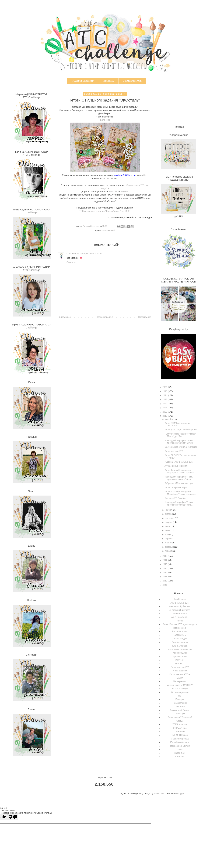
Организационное (180, 692)
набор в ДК (180, 753)
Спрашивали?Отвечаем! (180, 717)
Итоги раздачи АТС (174, 451)
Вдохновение (180, 628)
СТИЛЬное (180, 706)
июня (168, 530)
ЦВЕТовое (180, 732)
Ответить (71, 262)
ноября (169, 510)
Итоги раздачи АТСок (180, 674)
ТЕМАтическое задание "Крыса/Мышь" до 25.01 (105, 211)
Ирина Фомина (180, 657)
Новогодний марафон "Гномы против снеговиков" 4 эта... (179, 478)
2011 (165, 585)
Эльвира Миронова (180, 739)
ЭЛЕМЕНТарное (180, 735)
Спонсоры (180, 714)
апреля (169, 539)
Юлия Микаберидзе (180, 742)
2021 (165, 408)
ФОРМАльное (180, 728)
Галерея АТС (180, 635)
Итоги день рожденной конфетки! (181, 430)
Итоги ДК (180, 660)
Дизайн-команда (180, 642)
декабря (169, 419)
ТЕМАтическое (180, 724)
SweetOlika (159, 793)
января (169, 551)
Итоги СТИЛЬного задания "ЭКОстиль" (177, 424)
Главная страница (83, 81)
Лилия (124, 192)
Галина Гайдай (180, 639)
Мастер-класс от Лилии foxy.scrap (181, 447)
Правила (109, 81)
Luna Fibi (105, 120)
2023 (165, 399)
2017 (165, 560)
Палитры (180, 699)
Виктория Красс (180, 631)
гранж (180, 749)
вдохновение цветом (180, 746)
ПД (180, 696)
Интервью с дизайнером (180, 649)
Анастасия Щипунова (180, 610)
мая (167, 534)
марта (168, 543)
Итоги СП (180, 664)
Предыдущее (145, 317)
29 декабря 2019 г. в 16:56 (89, 254)
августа (169, 522)
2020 (165, 412)
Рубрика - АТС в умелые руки (179, 462)
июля (168, 526)
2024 (165, 395)
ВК (145, 175)
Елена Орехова (180, 646)
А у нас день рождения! (176, 466)
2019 (165, 416)
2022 (165, 404)
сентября (170, 518)
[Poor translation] (13, 817)
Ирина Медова (180, 653)
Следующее (65, 317)
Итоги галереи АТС (180, 667)
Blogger (181, 793)
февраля (170, 547)
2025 (165, 391)
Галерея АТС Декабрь (175, 498)
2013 (165, 577)
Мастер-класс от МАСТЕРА (180, 685)
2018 (165, 556)
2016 (165, 564)
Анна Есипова (180, 614)
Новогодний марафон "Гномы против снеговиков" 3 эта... (179, 503)
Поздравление (180, 703)
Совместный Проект (180, 710)
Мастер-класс (180, 681)
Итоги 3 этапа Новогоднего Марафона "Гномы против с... (180, 471)
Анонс (180, 621)
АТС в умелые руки (180, 603)
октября (169, 514)
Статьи (180, 721)
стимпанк (180, 757)
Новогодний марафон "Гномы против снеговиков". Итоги (179, 442)
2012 (165, 581)
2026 (165, 387)
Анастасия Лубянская (180, 606)
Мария (180, 678)
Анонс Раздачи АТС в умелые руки (180, 624)
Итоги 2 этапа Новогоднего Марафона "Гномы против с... (180, 493)
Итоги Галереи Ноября (176, 487)
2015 (165, 568)
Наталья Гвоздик (180, 689)
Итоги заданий (109, 230)
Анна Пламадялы (180, 617)
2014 (165, 573)
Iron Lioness (180, 599)
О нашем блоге (132, 81)
